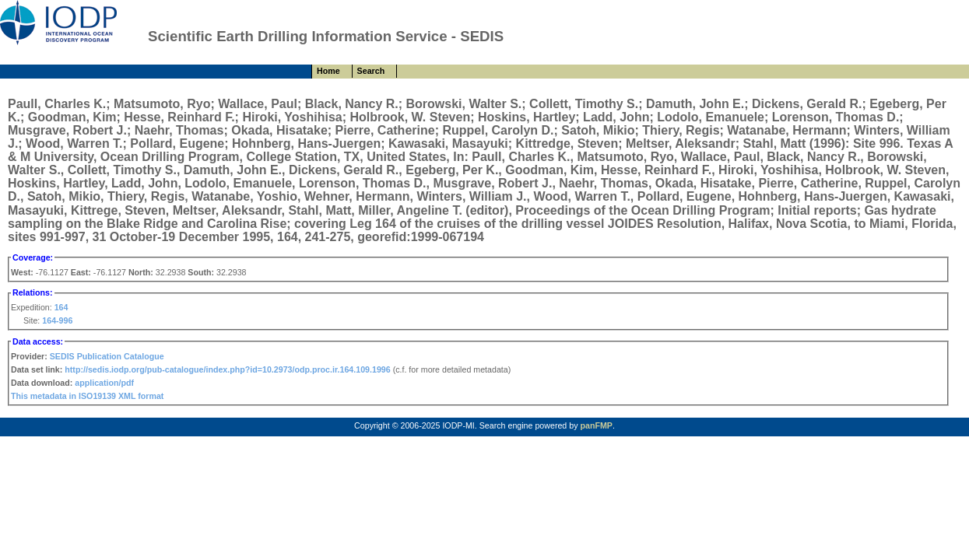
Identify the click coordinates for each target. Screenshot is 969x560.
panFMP (596, 425)
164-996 (57, 320)
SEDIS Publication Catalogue (107, 356)
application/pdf (104, 383)
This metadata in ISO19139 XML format (87, 396)
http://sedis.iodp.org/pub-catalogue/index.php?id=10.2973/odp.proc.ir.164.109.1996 (227, 369)
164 (61, 307)
